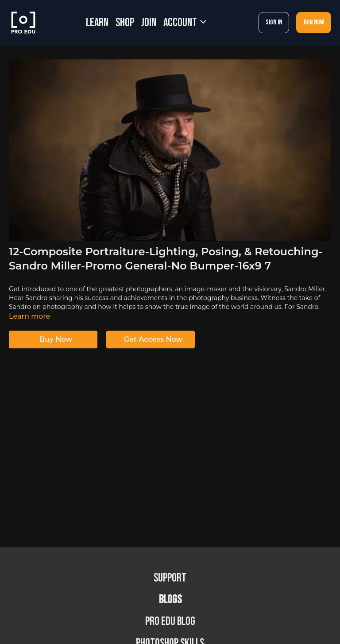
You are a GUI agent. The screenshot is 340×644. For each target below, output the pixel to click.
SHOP (125, 23)
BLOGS (170, 600)
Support (170, 578)
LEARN (97, 23)
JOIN (149, 23)
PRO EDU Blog (170, 622)
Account (185, 23)
